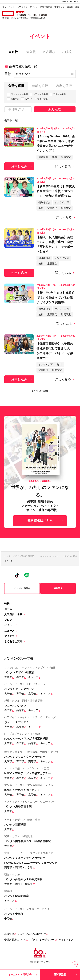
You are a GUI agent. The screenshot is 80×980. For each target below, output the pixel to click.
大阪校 (31, 52)
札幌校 (67, 52)
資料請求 (65, 588)
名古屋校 (49, 52)
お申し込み (22, 166)
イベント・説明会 (26, 588)
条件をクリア (18, 109)
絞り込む (55, 109)
